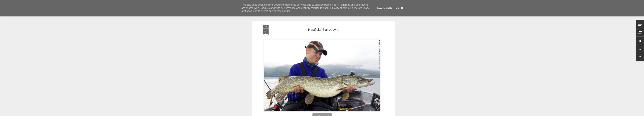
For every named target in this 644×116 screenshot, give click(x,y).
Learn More (385, 8)
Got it (400, 8)
